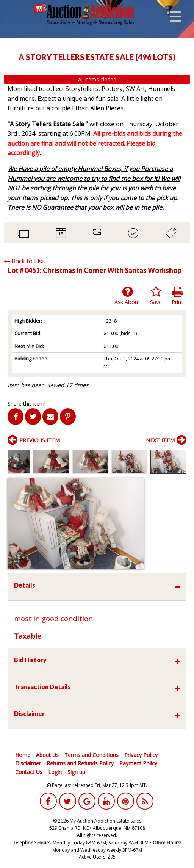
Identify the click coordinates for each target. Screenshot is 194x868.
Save (156, 296)
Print (178, 296)
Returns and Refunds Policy (80, 763)
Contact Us (29, 772)
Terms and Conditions (92, 755)
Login (55, 772)
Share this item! (27, 403)
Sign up (76, 772)
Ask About (127, 296)
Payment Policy (138, 763)
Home (23, 755)
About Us (47, 755)
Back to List (24, 261)
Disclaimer (28, 763)
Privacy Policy (141, 755)
